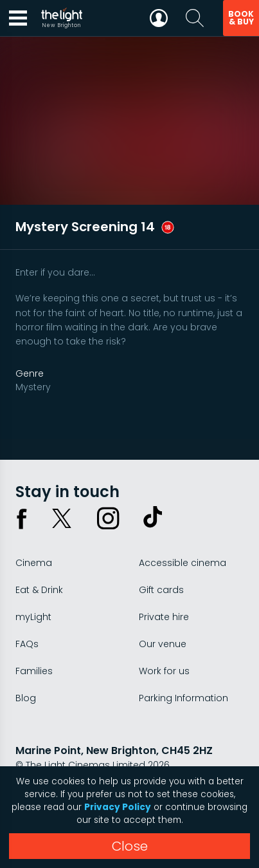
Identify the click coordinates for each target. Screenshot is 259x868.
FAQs (27, 644)
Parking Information (183, 698)
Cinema (34, 563)
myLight (33, 617)
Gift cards (161, 590)
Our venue (163, 644)
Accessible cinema (183, 563)
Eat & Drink (39, 590)
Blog (26, 698)
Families (34, 671)
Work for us (164, 671)
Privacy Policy (118, 807)
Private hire (164, 617)
